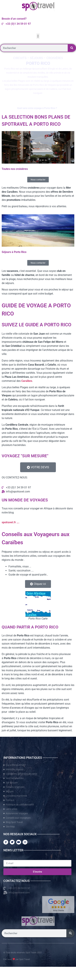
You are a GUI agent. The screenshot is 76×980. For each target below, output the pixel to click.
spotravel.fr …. (11, 522)
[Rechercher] (72, 48)
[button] (38, 36)
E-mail (7, 858)
